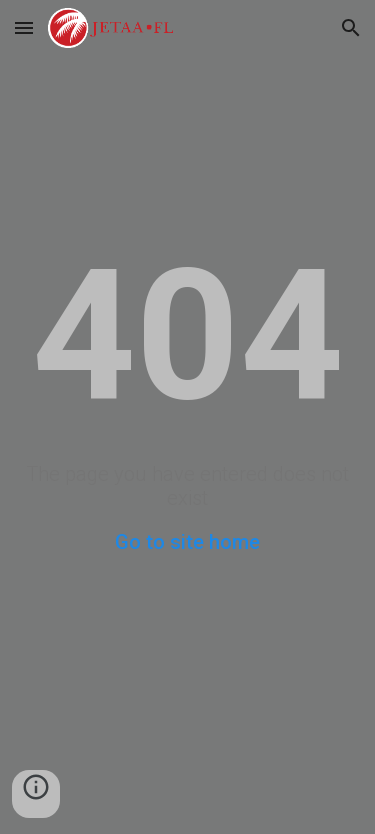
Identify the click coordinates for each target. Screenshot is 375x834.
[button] (24, 27)
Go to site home (187, 542)
